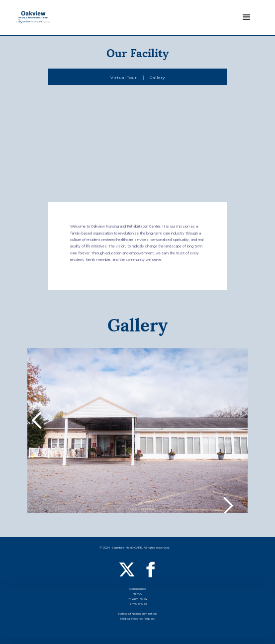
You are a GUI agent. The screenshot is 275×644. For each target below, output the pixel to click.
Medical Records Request (138, 619)
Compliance (138, 590)
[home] (33, 18)
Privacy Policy (138, 600)
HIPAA (137, 595)
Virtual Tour (124, 78)
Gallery (157, 78)
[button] (247, 17)
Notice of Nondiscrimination (138, 614)
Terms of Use (137, 604)
